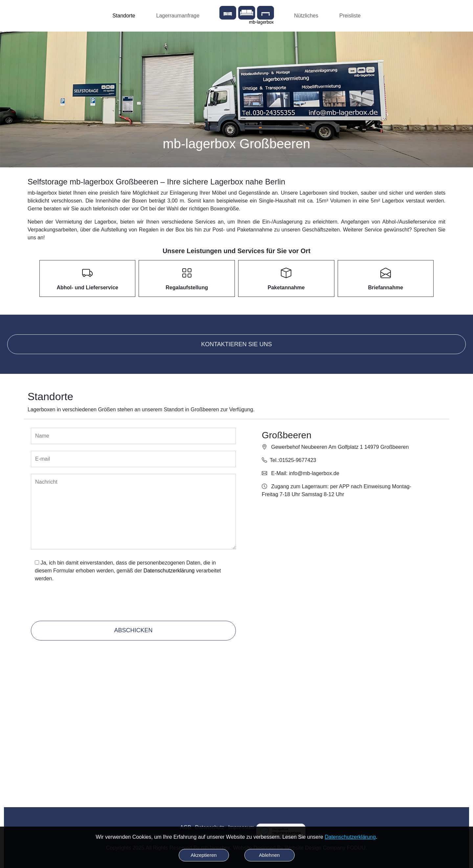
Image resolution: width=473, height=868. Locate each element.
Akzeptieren (203, 855)
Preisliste (350, 16)
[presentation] (80, 603)
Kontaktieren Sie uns (236, 344)
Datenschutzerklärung (169, 571)
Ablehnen (269, 855)
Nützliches (306, 16)
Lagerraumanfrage (178, 16)
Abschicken (133, 630)
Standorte (124, 16)
